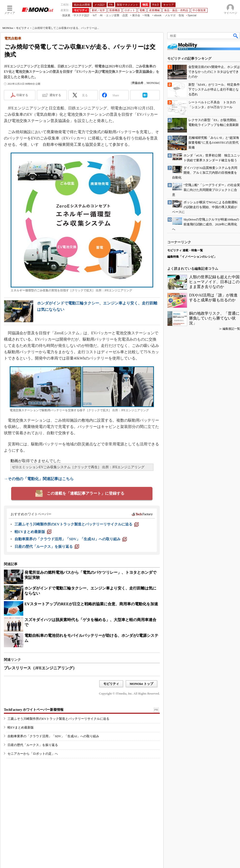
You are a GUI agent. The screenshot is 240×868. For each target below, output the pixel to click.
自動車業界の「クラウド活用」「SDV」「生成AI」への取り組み (53, 736)
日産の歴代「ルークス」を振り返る (33, 745)
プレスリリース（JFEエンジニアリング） (40, 668)
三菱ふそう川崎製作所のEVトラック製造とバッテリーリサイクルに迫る (58, 719)
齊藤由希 (138, 83)
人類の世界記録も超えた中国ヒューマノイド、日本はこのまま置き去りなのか (214, 282)
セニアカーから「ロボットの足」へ (33, 754)
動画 (14, 461)
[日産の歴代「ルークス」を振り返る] (47, 547)
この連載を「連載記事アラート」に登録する (86, 493)
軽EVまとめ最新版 (21, 727)
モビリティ (23, 28)
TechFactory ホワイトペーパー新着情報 (34, 710)
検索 (236, 36)
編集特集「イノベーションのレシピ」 (192, 257)
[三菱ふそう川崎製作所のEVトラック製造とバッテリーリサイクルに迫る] (77, 524)
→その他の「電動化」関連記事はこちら (39, 479)
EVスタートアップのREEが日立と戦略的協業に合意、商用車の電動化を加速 (91, 604)
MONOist (8, 28)
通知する (55, 95)
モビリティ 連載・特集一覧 (185, 250)
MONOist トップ (141, 684)
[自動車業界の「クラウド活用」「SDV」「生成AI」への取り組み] (71, 539)
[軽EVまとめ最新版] (33, 532)
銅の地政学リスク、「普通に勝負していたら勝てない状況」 (214, 318)
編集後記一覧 (231, 329)
